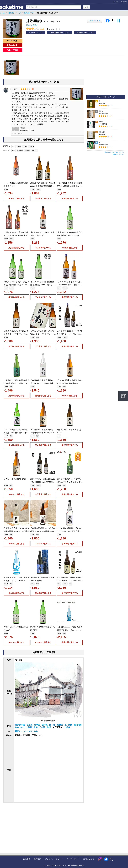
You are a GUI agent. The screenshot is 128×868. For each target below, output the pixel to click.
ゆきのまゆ (102, 132)
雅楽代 (101, 122)
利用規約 (38, 859)
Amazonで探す (13, 41)
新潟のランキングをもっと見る (114, 152)
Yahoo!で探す (13, 50)
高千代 (101, 142)
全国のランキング (119, 154)
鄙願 (30, 727)
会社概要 (27, 859)
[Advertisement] (24, 825)
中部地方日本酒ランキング (60, 33)
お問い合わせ (89, 859)
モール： (7, 150)
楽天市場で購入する (43, 199)
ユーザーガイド (73, 859)
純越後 (60, 725)
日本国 (42, 727)
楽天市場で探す (13, 45)
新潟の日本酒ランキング (106, 97)
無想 (49, 727)
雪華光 (37, 725)
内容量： (7, 146)
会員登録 (124, 2)
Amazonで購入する (17, 642)
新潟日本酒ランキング (85, 33)
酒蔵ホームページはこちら (26, 731)
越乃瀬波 (69, 725)
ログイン (116, 2)
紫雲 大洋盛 (20, 725)
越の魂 (45, 725)
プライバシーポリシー (54, 859)
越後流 (30, 725)
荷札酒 (101, 111)
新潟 (28, 25)
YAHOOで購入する (17, 199)
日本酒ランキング (36, 33)
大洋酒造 (34, 25)
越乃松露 (78, 725)
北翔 (36, 727)
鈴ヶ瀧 (52, 725)
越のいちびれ (21, 727)
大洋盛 (67, 727)
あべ (100, 101)
